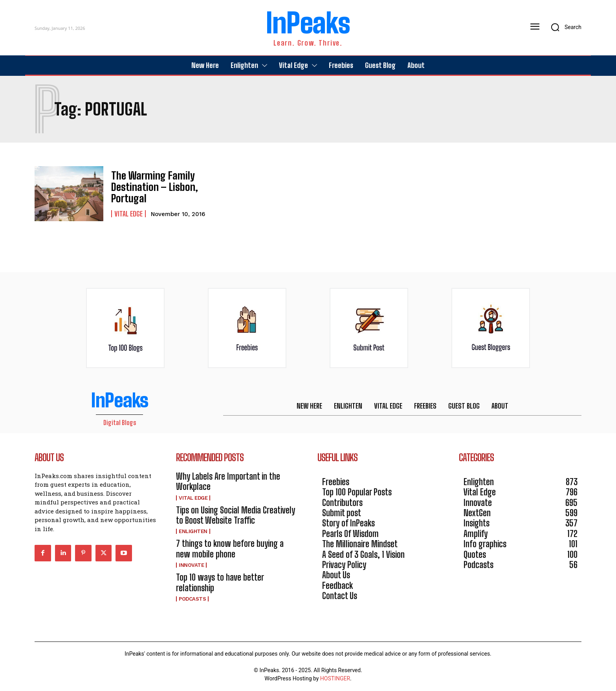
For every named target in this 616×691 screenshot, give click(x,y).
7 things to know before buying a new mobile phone (230, 549)
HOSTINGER (335, 678)
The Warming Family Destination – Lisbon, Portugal (150, 187)
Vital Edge (128, 212)
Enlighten (193, 531)
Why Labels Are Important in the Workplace (228, 481)
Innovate (191, 565)
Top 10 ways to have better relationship (220, 582)
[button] (564, 27)
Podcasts (192, 599)
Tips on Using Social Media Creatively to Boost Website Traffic (236, 515)
